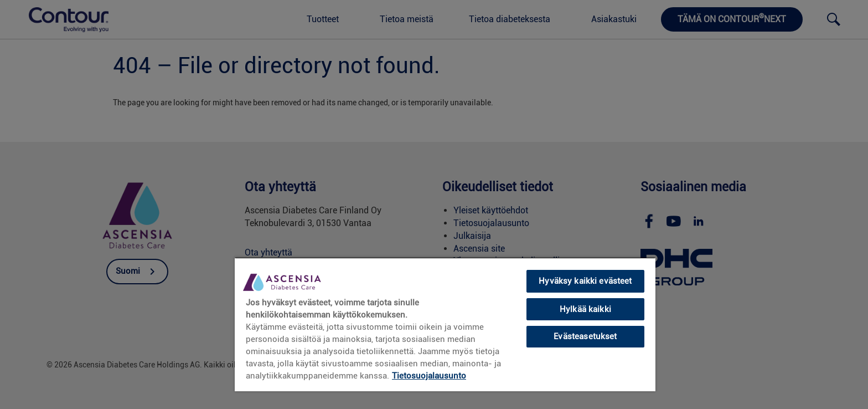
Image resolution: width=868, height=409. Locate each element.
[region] (445, 324)
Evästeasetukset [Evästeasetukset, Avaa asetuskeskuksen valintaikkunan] (585, 336)
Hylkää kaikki (585, 309)
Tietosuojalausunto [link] (429, 376)
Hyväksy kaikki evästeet (585, 281)
